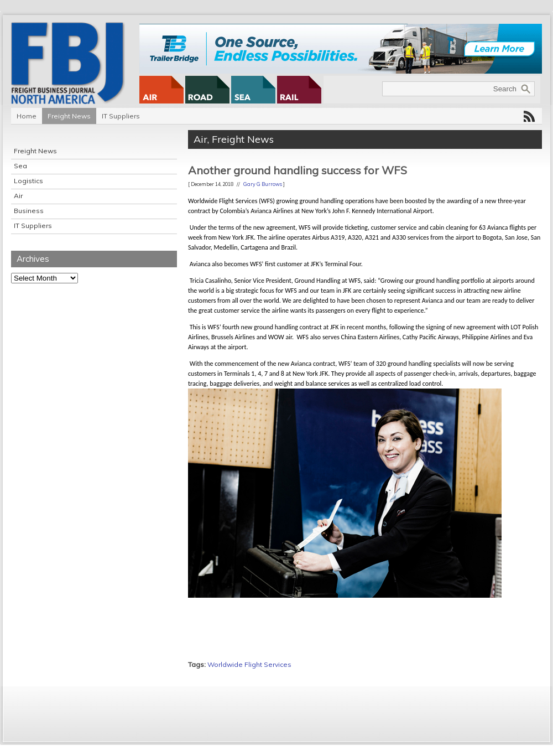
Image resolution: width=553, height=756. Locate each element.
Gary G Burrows (263, 184)
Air (18, 196)
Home (27, 116)
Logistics (28, 181)
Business (29, 211)
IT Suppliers (121, 116)
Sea (20, 166)
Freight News (69, 116)
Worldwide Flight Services (249, 664)
